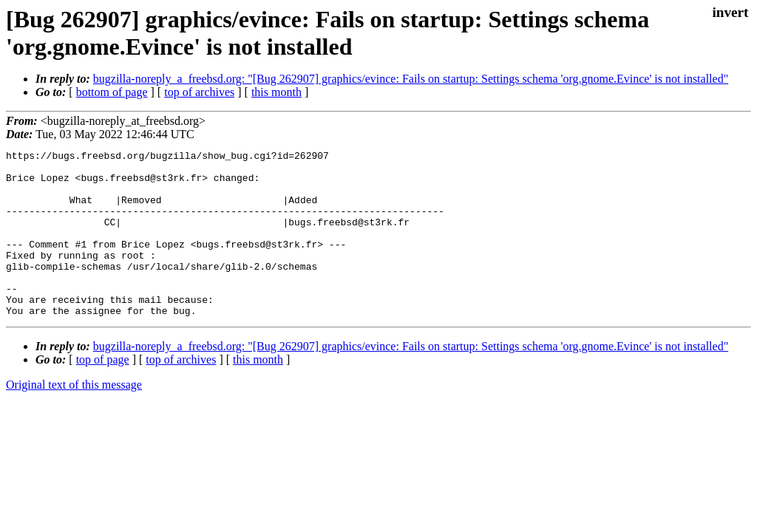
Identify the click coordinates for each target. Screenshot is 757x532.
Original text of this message (74, 418)
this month (276, 92)
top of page (103, 393)
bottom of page (112, 92)
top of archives (199, 92)
